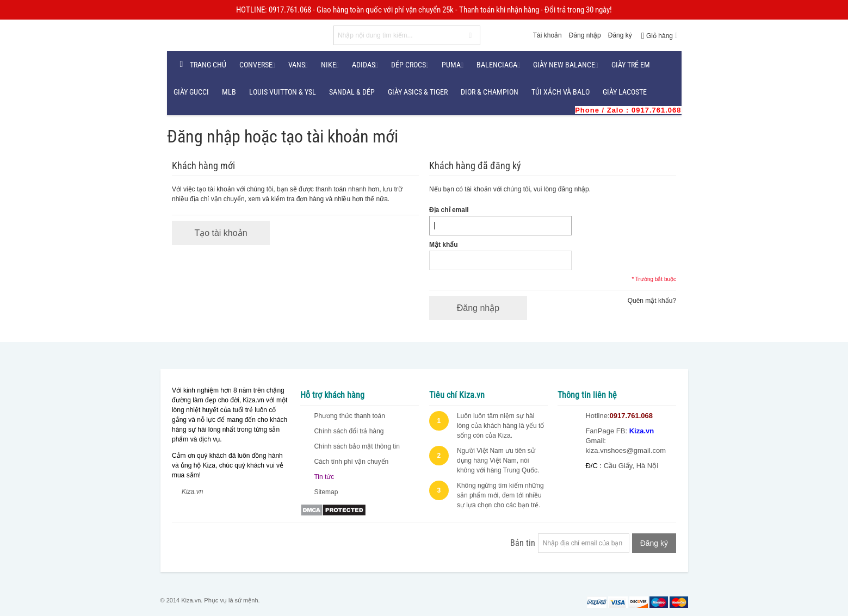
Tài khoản (547, 35)
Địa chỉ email (449, 210)
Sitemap (326, 492)
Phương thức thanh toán (349, 416)
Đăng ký (620, 35)
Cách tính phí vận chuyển (351, 462)
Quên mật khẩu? (652, 301)
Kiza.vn (192, 491)
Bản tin (523, 543)
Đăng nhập (585, 35)
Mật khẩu (444, 245)
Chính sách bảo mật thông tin (357, 446)
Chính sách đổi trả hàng (349, 431)
